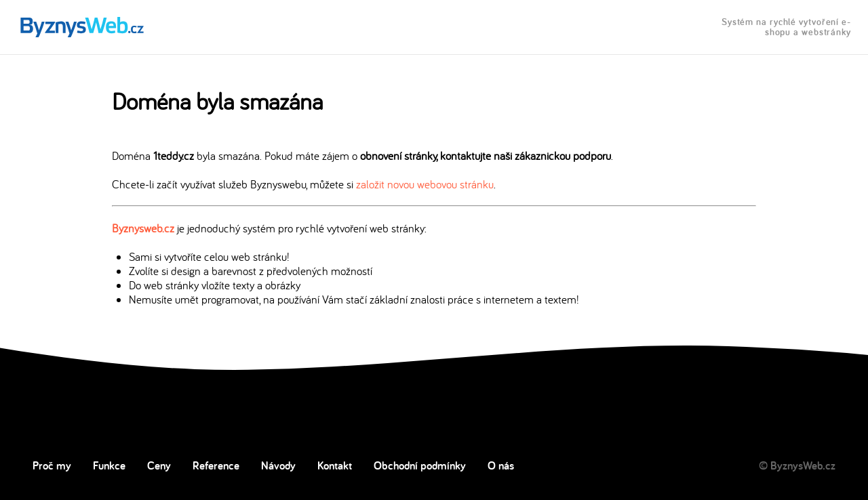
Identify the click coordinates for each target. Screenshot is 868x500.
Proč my (52, 465)
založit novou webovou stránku (425, 184)
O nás (501, 465)
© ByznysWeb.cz (797, 465)
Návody (278, 465)
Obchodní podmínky (420, 465)
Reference (216, 465)
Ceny (159, 465)
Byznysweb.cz (143, 228)
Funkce (109, 465)
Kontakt (335, 465)
